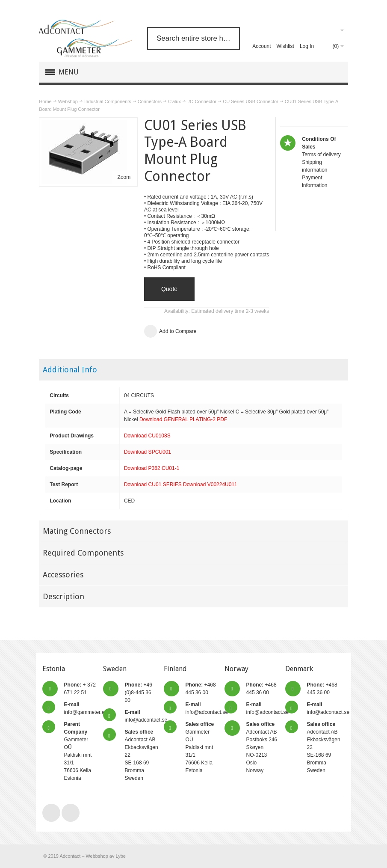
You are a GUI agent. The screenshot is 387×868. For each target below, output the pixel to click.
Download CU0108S (147, 436)
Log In (307, 46)
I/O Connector (202, 101)
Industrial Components (108, 101)
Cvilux (174, 101)
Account (261, 46)
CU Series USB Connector (250, 101)
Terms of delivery (321, 155)
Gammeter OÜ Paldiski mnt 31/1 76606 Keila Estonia (200, 747)
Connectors (150, 101)
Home (45, 101)
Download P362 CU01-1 (152, 468)
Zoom (124, 177)
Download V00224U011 (210, 485)
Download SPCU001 (148, 452)
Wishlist (285, 46)
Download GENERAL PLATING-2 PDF (183, 419)
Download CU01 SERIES (153, 485)
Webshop (68, 101)
